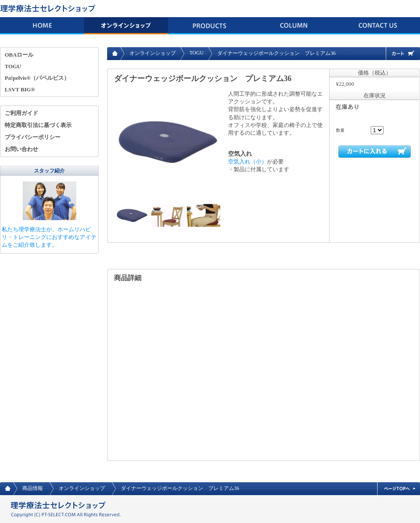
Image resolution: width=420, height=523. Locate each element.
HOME (42, 26)
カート (403, 54)
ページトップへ (399, 489)
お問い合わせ (378, 26)
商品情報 (210, 26)
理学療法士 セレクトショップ (49, 9)
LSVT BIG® (20, 89)
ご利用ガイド (21, 113)
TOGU (196, 53)
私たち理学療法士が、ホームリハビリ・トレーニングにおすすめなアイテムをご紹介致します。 (49, 237)
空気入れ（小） (247, 162)
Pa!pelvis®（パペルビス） (37, 78)
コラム (294, 26)
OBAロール (19, 55)
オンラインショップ (126, 26)
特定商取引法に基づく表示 (38, 125)
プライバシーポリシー (33, 137)
